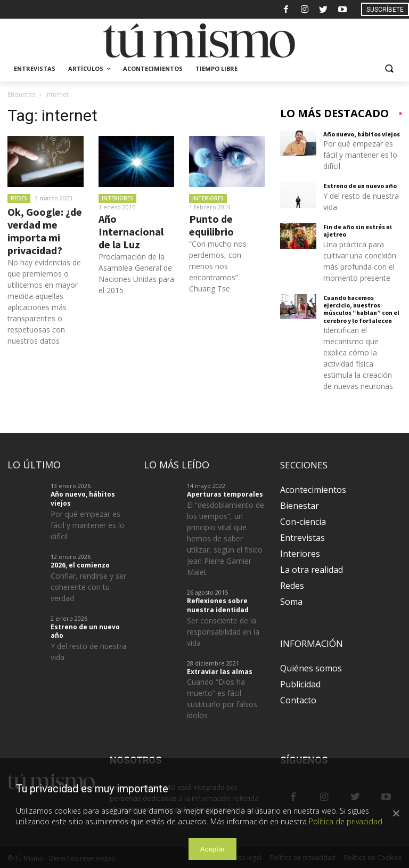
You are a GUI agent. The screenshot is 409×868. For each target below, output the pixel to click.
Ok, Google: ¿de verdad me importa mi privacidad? (45, 231)
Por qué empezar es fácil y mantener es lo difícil (360, 155)
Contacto (298, 700)
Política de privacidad (346, 821)
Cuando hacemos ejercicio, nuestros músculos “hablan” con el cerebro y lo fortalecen (361, 309)
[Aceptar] (396, 813)
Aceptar (213, 849)
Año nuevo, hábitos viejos (362, 134)
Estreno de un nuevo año (360, 186)
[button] (389, 69)
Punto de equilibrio (211, 225)
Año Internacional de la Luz (131, 232)
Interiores (117, 198)
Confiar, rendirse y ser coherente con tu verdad (88, 587)
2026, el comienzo (80, 565)
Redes (19, 198)
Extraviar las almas (220, 672)
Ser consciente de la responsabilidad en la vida (223, 632)
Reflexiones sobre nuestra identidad (218, 605)
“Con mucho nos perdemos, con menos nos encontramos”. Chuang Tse (218, 266)
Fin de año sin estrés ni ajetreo (358, 230)
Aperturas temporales (225, 494)
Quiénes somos (311, 668)
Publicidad (300, 684)
